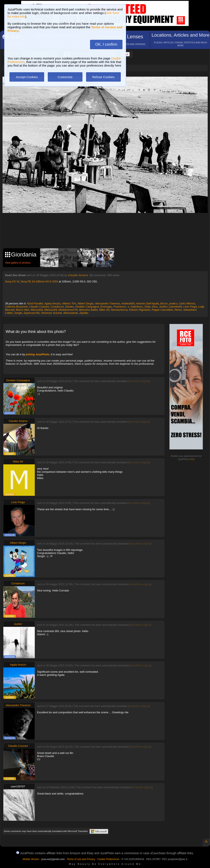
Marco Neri (22, 310)
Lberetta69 (175, 307)
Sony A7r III (12, 281)
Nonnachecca (119, 310)
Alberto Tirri (69, 303)
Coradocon (57, 307)
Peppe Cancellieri (162, 310)
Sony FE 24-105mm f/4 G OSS (39, 281)
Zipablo (84, 313)
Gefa (147, 307)
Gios (155, 307)
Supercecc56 (31, 313)
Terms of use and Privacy (81, 859)
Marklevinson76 (68, 310)
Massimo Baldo (88, 310)
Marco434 (37, 310)
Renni (178, 310)
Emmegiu (106, 307)
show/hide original (139, 381)
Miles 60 (104, 310)
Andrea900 (128, 303)
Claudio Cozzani (39, 307)
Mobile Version (31, 859)
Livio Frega (190, 307)
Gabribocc (137, 307)
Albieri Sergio (86, 303)
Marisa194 (51, 310)
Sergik (18, 313)
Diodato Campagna (87, 307)
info (192, 459)
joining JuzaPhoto (37, 354)
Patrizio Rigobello (140, 310)
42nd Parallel (35, 303)
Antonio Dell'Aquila (148, 303)
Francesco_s (121, 307)
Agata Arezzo (52, 303)
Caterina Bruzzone (16, 307)
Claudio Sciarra (78, 275)
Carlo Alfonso (187, 303)
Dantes (70, 307)
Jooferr (163, 307)
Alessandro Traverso (108, 303)
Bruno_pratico (169, 303)
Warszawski (71, 313)
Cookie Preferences (108, 859)
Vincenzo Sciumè (51, 313)
